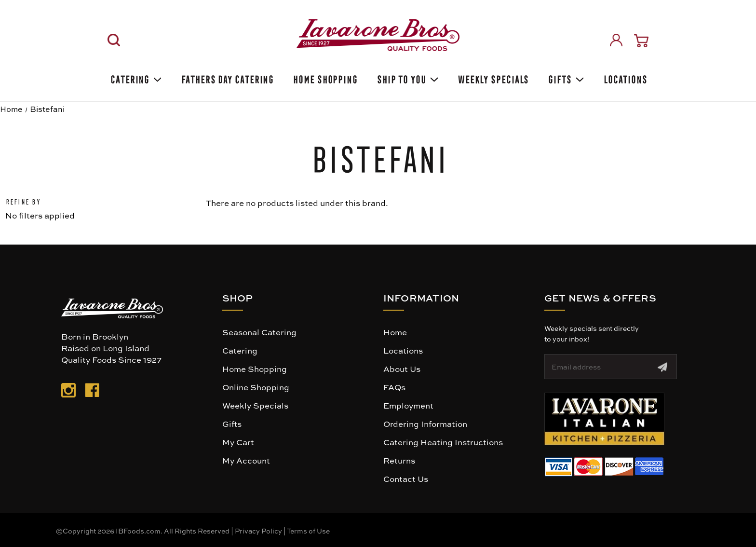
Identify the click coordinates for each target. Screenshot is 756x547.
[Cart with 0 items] (641, 41)
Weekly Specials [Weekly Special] (493, 78)
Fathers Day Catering (227, 78)
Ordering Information (425, 424)
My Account (246, 460)
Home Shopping (324, 78)
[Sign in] (616, 40)
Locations (625, 78)
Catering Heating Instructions (443, 442)
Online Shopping (256, 387)
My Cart (238, 442)
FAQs (394, 387)
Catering (135, 78)
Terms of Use (308, 531)
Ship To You (407, 78)
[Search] (114, 40)
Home (395, 332)
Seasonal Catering (259, 332)
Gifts (565, 78)
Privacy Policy (258, 531)
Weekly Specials (255, 405)
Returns (399, 460)
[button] (604, 419)
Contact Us (406, 479)
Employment (408, 405)
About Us (402, 369)
